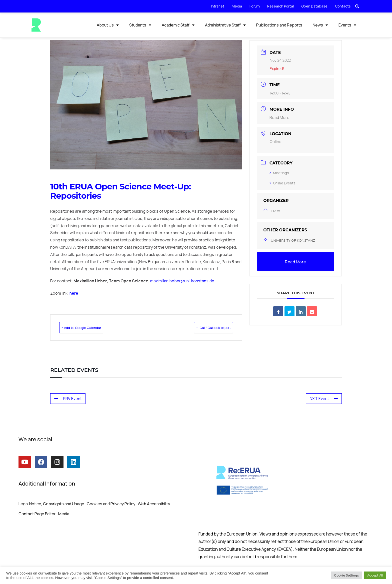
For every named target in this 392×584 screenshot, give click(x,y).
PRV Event (68, 398)
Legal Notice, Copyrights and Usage (51, 503)
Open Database (314, 6)
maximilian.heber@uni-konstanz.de (182, 281)
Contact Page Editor (37, 513)
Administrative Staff (225, 25)
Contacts (343, 6)
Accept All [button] (375, 575)
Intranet (218, 6)
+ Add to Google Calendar (90, 327)
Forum (255, 6)
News (320, 25)
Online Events (282, 183)
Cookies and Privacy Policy (111, 503)
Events (347, 25)
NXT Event (324, 398)
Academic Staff (178, 25)
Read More (279, 117)
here (74, 293)
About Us (108, 25)
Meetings (279, 173)
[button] (357, 6)
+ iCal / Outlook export (205, 327)
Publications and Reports (279, 25)
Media (237, 6)
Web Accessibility (154, 503)
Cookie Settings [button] (346, 575)
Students (140, 25)
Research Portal (280, 6)
